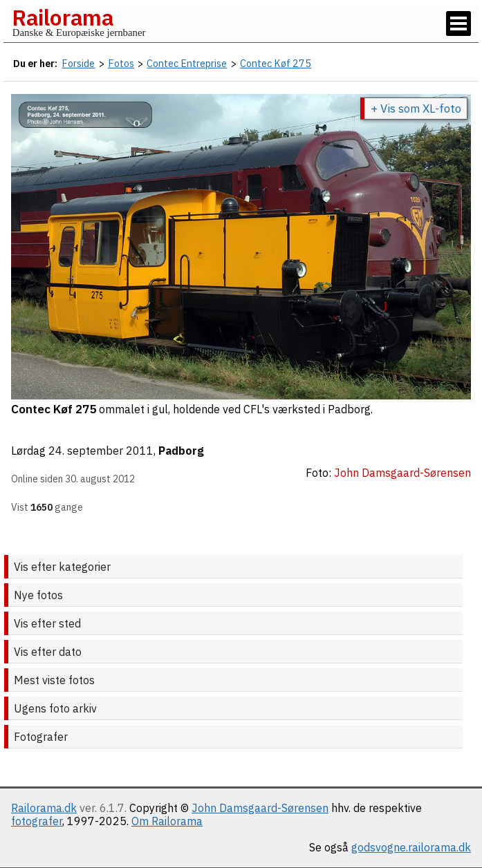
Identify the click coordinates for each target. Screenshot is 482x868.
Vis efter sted (47, 623)
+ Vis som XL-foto (416, 108)
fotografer (37, 821)
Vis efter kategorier (62, 567)
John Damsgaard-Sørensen (260, 808)
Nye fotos (38, 595)
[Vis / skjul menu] (458, 23)
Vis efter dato (48, 652)
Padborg (181, 451)
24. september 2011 (101, 451)
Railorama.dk (44, 808)
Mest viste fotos (54, 680)
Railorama (63, 17)
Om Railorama (167, 821)
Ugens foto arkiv (55, 708)
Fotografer (41, 737)
